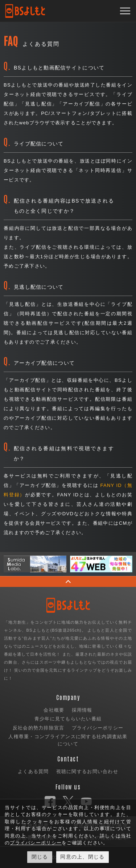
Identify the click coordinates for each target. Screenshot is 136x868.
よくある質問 (33, 771)
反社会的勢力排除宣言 (39, 728)
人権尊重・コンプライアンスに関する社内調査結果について (68, 740)
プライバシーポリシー (98, 728)
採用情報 (82, 710)
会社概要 (54, 710)
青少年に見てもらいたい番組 (68, 719)
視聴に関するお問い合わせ (87, 771)
